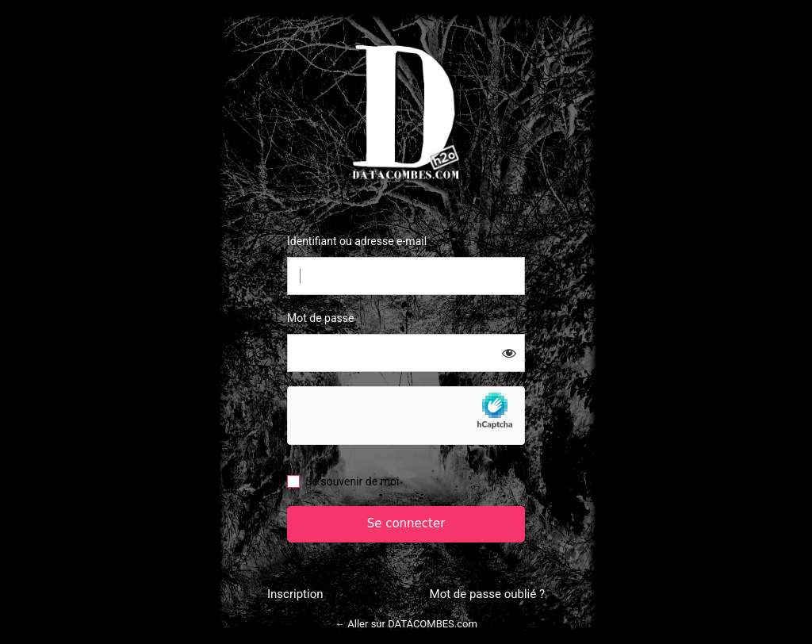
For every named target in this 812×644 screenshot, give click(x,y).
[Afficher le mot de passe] (509, 353)
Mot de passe (320, 318)
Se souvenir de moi (352, 481)
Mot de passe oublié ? (487, 594)
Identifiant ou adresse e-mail (357, 241)
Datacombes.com (406, 111)
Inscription (295, 594)
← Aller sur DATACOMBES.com (406, 624)
